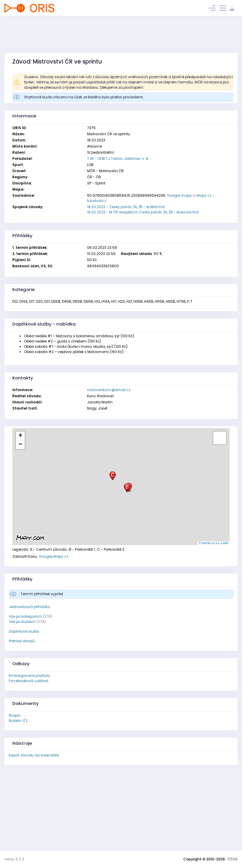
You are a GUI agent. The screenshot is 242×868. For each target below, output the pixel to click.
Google (45, 556)
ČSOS (233, 859)
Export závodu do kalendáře (34, 755)
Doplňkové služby (24, 631)
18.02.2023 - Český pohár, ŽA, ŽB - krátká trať (126, 207)
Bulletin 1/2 (18, 721)
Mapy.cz (61, 556)
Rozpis (15, 715)
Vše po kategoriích (25, 616)
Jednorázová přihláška (29, 607)
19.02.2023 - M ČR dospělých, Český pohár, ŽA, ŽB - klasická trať (143, 212)
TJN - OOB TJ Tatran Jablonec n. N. (118, 159)
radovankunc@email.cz (109, 390)
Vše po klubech (22, 622)
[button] (127, 488)
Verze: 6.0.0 (14, 859)
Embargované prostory (29, 676)
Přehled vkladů (22, 641)
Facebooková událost (29, 681)
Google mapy (179, 195)
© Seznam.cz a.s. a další (214, 543)
